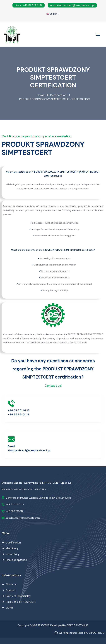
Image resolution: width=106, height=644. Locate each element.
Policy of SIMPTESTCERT (21, 602)
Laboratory (12, 554)
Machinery (12, 548)
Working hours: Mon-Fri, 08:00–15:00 (82, 633)
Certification (58, 95)
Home (41, 95)
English (53, 14)
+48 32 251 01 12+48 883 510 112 (19, 412)
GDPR (9, 608)
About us (11, 584)
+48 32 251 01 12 (29, 5)
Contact (11, 590)
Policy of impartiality (18, 596)
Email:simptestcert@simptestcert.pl (29, 448)
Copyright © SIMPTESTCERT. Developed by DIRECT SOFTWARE (53, 625)
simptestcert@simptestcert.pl (72, 5)
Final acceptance (16, 560)
